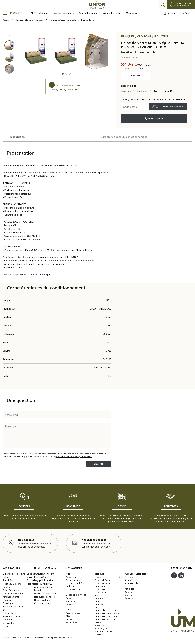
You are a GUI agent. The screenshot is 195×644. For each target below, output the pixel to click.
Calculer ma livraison (167, 107)
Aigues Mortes (73, 613)
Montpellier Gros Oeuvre (107, 614)
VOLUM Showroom (44, 575)
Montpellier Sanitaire (105, 620)
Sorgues (129, 599)
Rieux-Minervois (74, 590)
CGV (73, 638)
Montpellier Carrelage (106, 611)
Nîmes (69, 619)
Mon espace (133, 13)
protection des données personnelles (74, 457)
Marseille (70, 602)
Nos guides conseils (64, 13)
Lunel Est (100, 602)
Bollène (128, 593)
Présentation (17, 137)
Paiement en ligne (112, 13)
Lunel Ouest (101, 605)
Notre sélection (40, 13)
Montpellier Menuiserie (106, 617)
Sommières (71, 622)
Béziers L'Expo (102, 581)
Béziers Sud (101, 593)
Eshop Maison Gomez (45, 581)
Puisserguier (101, 629)
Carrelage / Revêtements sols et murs (13, 607)
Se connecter (171, 13)
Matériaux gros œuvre (14, 575)
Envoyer (99, 465)
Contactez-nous (88, 13)
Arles (68, 599)
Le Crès (99, 599)
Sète (122, 578)
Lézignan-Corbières (76, 584)
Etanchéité (8, 581)
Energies (7, 627)
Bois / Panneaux (11, 591)
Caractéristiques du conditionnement (57, 137)
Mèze (98, 608)
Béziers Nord (102, 590)
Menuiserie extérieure (14, 594)
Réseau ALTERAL (43, 584)
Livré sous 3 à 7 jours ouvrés (137, 91)
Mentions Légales (38, 638)
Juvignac (99, 596)
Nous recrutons (42, 601)
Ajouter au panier (154, 118)
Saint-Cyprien (131, 581)
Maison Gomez (42, 578)
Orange (128, 596)
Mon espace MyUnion (45, 594)
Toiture (6, 578)
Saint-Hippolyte (132, 584)
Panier (188, 13)
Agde (98, 578)
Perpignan (129, 578)
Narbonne (71, 587)
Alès (68, 616)
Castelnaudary (73, 581)
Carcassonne (72, 578)
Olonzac (99, 623)
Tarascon (70, 605)
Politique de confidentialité (58, 638)
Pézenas (100, 626)
